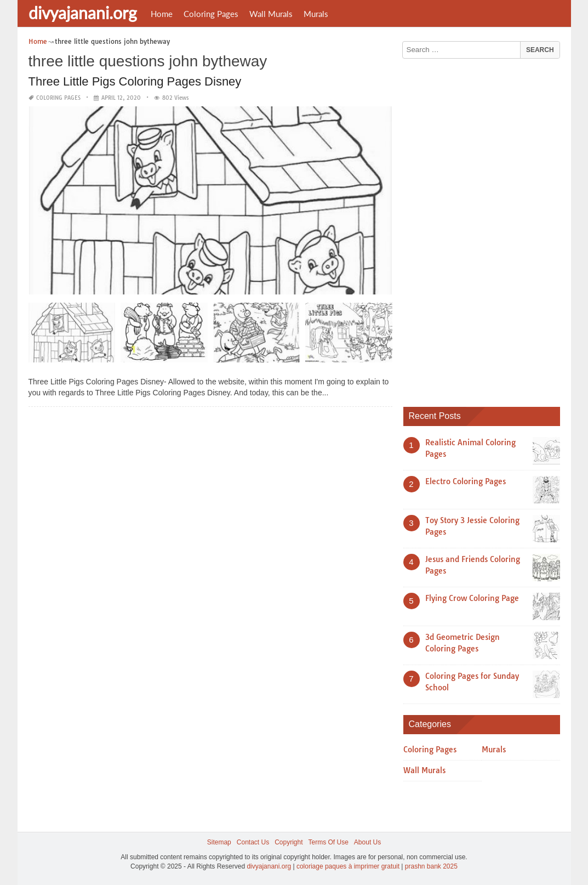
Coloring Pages (211, 14)
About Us (367, 842)
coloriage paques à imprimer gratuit (348, 866)
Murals (316, 14)
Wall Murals (271, 14)
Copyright (289, 842)
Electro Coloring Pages (466, 481)
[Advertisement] (486, 229)
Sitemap (219, 842)
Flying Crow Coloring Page (472, 598)
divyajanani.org (83, 13)
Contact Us (253, 842)
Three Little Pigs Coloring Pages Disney (135, 81)
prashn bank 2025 (431, 866)
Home (162, 14)
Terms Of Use (329, 842)
